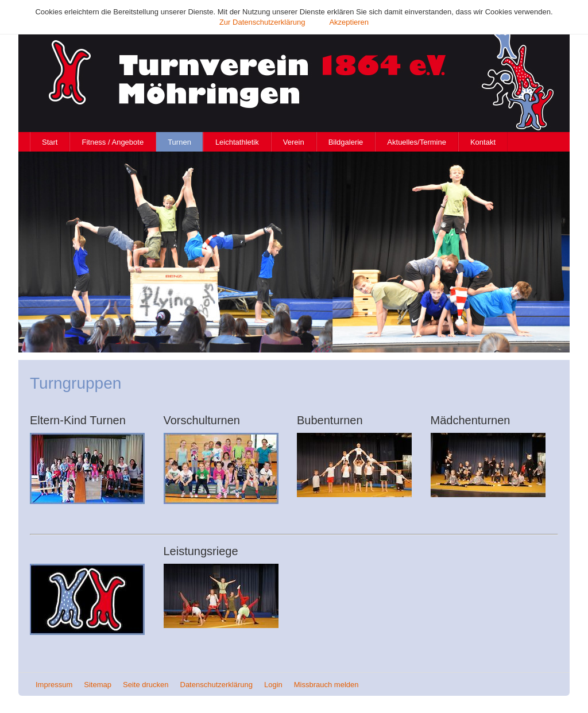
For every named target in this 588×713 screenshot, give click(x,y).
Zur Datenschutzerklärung (262, 22)
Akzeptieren (349, 22)
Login (273, 685)
